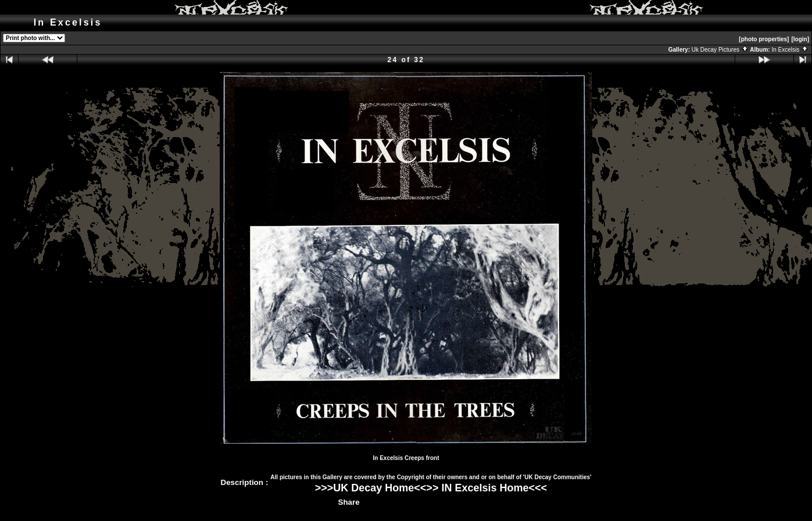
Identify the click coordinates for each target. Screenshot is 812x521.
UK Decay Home (373, 488)
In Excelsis (790, 50)
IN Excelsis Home (485, 488)
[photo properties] (764, 39)
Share (349, 502)
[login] (800, 39)
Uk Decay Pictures (720, 50)
